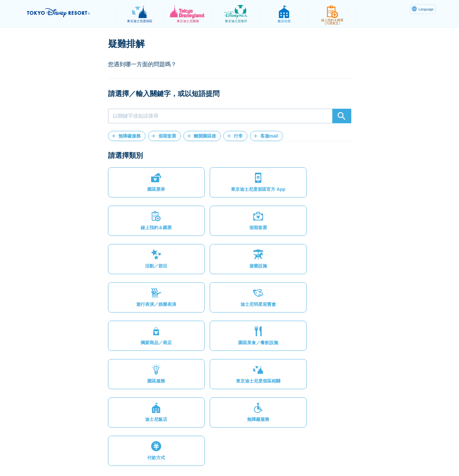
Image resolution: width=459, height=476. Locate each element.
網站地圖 (90, 456)
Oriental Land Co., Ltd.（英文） (278, 456)
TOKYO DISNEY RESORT (68, 13)
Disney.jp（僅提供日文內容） (349, 456)
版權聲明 (227, 456)
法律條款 (152, 456)
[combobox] (230, 116)
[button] (127, 136)
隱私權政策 (121, 456)
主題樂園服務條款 (189, 456)
